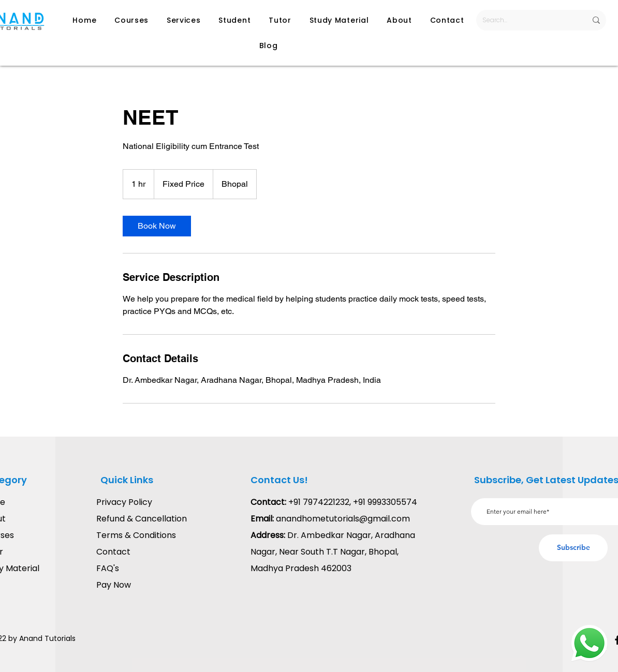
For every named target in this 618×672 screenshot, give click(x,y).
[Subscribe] (573, 548)
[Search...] (527, 20)
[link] (157, 226)
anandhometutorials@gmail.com (343, 519)
